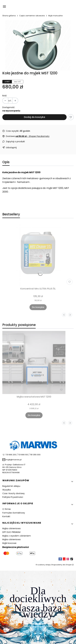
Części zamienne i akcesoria (32, 16)
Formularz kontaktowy (14, 513)
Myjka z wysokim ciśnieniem (17, 536)
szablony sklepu (44, 565)
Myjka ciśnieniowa (11, 528)
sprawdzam (38, 624)
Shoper (69, 565)
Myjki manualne (55, 16)
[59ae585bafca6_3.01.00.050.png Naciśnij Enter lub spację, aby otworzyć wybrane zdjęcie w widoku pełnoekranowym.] (38, 45)
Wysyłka (7, 490)
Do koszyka (38, 307)
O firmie (7, 509)
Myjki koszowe (9, 543)
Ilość (5, 96)
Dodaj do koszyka (34, 117)
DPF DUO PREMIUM (11, 532)
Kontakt (6, 516)
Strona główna (9, 16)
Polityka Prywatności (13, 497)
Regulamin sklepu (11, 486)
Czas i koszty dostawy (13, 493)
